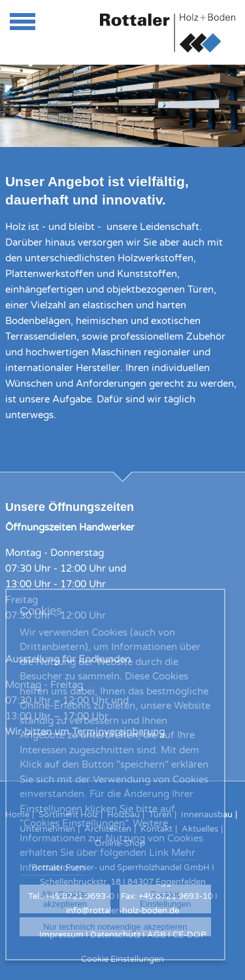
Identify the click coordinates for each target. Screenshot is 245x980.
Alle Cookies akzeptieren (65, 899)
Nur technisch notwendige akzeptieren (115, 927)
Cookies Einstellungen (165, 899)
